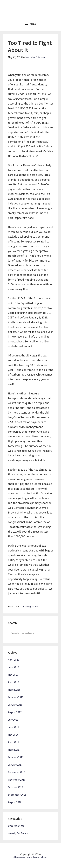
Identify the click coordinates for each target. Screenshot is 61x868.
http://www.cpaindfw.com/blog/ (30, 857)
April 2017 (14, 742)
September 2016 (17, 795)
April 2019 (14, 682)
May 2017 (13, 735)
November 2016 (17, 780)
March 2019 (14, 690)
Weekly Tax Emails (18, 833)
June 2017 (14, 727)
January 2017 (15, 765)
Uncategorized (30, 606)
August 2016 (15, 802)
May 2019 (13, 675)
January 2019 (15, 705)
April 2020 (14, 660)
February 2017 (16, 757)
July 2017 (13, 720)
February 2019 (16, 697)
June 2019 (14, 667)
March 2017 (14, 750)
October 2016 (15, 787)
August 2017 (15, 712)
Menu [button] (33, 24)
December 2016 (17, 772)
